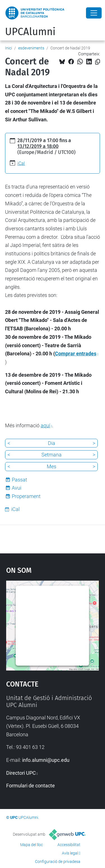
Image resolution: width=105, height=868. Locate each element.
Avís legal (70, 853)
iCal (21, 163)
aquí (45, 425)
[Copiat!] (98, 62)
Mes (52, 466)
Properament (26, 496)
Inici (9, 48)
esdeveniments (31, 48)
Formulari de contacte (31, 786)
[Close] (94, 13)
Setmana (52, 455)
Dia (52, 443)
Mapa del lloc (32, 845)
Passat (19, 480)
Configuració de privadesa (58, 862)
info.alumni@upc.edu (46, 760)
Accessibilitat (69, 845)
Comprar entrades (76, 354)
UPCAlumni (30, 32)
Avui (17, 488)
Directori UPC (21, 773)
